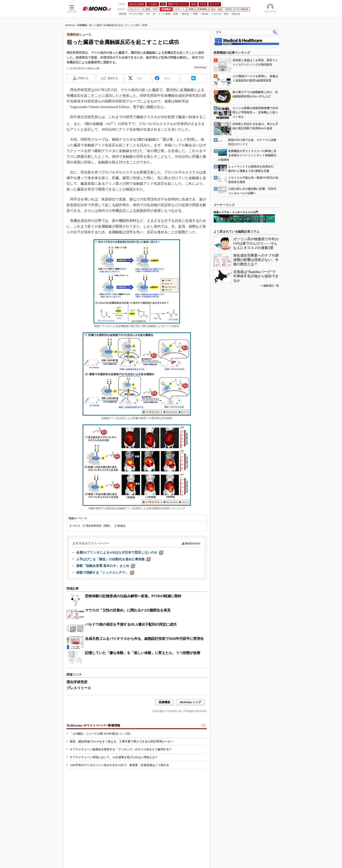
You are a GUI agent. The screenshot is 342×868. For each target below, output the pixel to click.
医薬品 (121, 526)
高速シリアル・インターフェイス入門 (236, 212)
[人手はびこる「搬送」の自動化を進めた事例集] (113, 559)
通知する (113, 78)
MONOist (70, 25)
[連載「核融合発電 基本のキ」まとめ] (106, 566)
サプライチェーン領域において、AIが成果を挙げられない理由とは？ (114, 757)
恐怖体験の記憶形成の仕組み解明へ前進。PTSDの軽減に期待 (133, 596)
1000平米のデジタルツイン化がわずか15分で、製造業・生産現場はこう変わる (119, 765)
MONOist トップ (190, 702)
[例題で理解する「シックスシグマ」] (105, 573)
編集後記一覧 (271, 286)
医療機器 (82, 25)
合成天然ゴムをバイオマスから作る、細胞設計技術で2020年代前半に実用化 (144, 639)
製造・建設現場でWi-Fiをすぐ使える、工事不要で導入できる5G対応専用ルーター (122, 741)
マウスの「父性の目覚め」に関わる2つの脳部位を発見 (128, 610)
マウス (76, 526)
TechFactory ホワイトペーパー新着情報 (93, 726)
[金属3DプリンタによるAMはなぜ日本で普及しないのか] (120, 552)
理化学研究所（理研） (99, 526)
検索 (275, 32)
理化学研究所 (77, 682)
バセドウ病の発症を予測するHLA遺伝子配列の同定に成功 (131, 624)
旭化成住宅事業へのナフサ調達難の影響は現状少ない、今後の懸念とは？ (256, 260)
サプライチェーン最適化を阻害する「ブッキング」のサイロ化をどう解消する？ (121, 749)
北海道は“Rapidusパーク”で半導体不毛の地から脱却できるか (256, 276)
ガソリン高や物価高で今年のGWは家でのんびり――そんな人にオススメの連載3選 (256, 243)
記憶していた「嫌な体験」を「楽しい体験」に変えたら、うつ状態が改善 (143, 653)
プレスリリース (79, 688)
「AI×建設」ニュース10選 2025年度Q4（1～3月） (101, 734)
